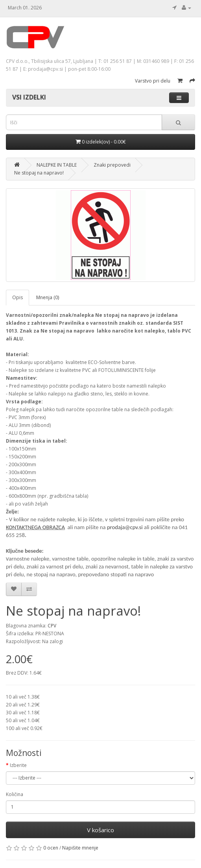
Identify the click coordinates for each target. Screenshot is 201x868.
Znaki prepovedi (112, 165)
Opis (18, 297)
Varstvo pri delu (153, 81)
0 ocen (51, 848)
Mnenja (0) (48, 297)
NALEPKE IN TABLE (57, 165)
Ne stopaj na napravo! (39, 173)
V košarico (100, 830)
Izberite (18, 765)
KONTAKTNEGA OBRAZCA (35, 527)
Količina (15, 794)
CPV (52, 626)
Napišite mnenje (80, 848)
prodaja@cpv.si (125, 527)
